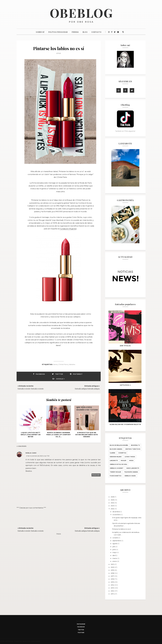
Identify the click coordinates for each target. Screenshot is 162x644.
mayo (115, 552)
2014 (113, 585)
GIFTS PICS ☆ (125, 385)
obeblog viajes (130, 476)
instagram (81, 624)
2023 (113, 506)
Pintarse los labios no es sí (121, 529)
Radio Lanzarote (133, 468)
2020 (113, 567)
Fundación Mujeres (68, 229)
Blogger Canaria (116, 449)
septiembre (117, 541)
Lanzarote (114, 461)
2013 (113, 588)
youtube (81, 632)
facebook (81, 627)
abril (114, 555)
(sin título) (125, 346)
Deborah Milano (116, 457)
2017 (112, 576)
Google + (60, 379)
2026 (113, 497)
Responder (96, 475)
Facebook (40, 374)
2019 (113, 570)
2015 (112, 582)
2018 (113, 573)
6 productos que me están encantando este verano (87, 435)
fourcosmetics (116, 476)
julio (114, 547)
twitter (81, 630)
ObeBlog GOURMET (117, 468)
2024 (113, 503)
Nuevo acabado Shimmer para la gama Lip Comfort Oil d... (59, 435)
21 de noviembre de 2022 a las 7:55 (38, 456)
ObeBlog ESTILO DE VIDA (118, 464)
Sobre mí (40, 32)
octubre (116, 538)
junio (114, 549)
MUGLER (124, 461)
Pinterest (78, 374)
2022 (113, 509)
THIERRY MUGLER (115, 472)
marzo (115, 558)
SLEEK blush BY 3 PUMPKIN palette (125, 424)
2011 (112, 594)
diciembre (116, 512)
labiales (72, 364)
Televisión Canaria (131, 472)
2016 (113, 579)
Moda (131, 461)
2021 (112, 564)
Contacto (96, 32)
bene (55, 364)
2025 (113, 500)
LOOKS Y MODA (130, 457)
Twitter (59, 374)
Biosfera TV (135, 445)
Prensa (75, 32)
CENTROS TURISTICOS (133, 449)
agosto (115, 543)
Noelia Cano (31, 453)
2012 (112, 591)
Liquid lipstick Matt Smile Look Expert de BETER (31, 435)
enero (115, 561)
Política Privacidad (58, 32)
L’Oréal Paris (63, 364)
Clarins (113, 453)
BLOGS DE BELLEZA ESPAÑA (119, 445)
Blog (85, 32)
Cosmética (122, 453)
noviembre (117, 515)
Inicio (59, 534)
